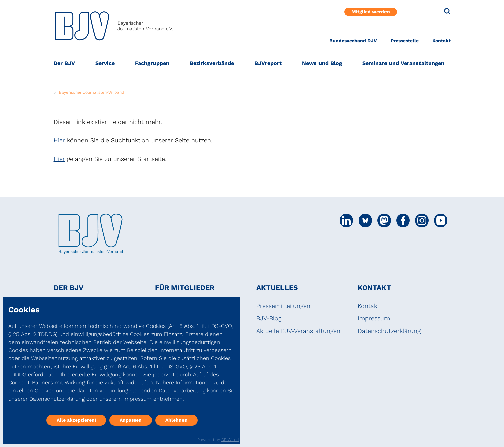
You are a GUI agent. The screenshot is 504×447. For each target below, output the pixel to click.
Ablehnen (176, 420)
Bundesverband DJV (353, 41)
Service (105, 63)
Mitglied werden (371, 12)
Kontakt (442, 41)
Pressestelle (405, 41)
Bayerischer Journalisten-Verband (91, 92)
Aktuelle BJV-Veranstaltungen (298, 331)
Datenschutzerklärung (389, 331)
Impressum (374, 318)
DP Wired (230, 440)
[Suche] (447, 11)
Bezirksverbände (212, 63)
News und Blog (322, 63)
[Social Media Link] (346, 220)
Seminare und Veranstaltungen (403, 63)
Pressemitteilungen (283, 306)
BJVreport (268, 63)
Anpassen (131, 420)
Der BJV (64, 63)
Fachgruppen (152, 63)
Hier (60, 140)
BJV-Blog (269, 318)
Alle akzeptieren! (76, 420)
